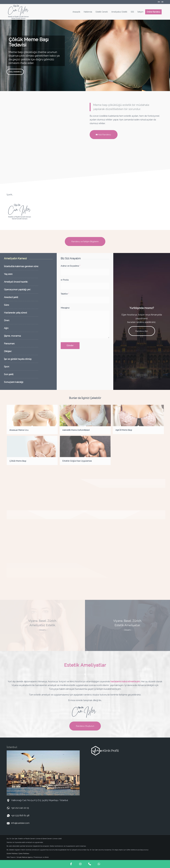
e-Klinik (46, 857)
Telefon (65, 294)
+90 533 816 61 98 (20, 815)
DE (162, 2)
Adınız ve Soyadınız (70, 266)
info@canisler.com (20, 823)
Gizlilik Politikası (12, 854)
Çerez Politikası (24, 854)
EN (159, 2)
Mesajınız (65, 308)
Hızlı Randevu (15, 72)
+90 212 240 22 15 (20, 808)
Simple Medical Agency (25, 857)
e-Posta (65, 280)
